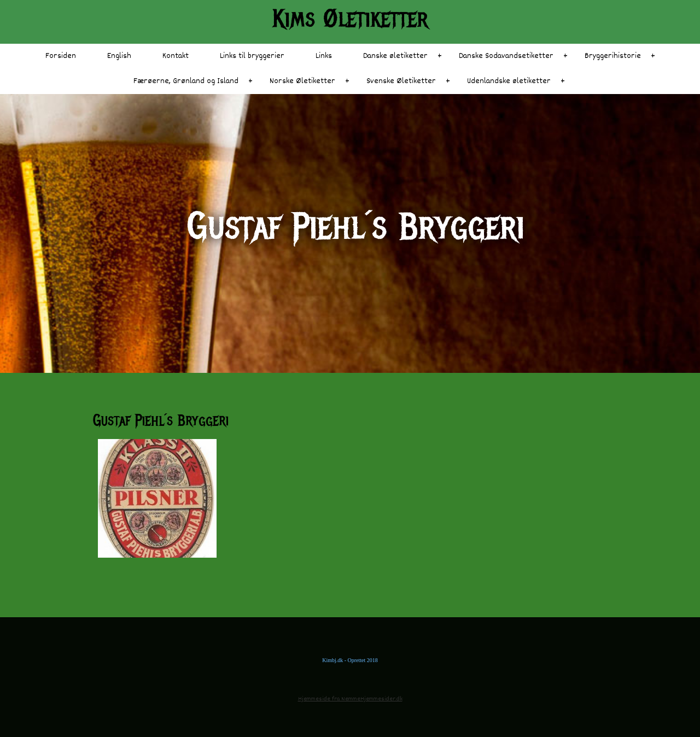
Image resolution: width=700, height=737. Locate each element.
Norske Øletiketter (302, 81)
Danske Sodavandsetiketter (506, 56)
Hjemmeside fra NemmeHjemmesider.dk (350, 699)
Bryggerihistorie (613, 56)
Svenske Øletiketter (401, 81)
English (119, 56)
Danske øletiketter (395, 56)
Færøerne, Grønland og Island (186, 81)
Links (324, 56)
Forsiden (61, 56)
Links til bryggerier (252, 56)
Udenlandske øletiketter (509, 81)
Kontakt (176, 56)
